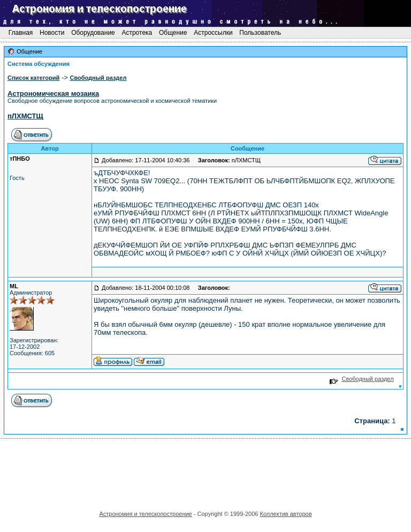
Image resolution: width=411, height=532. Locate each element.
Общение (173, 33)
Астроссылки (213, 33)
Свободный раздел (361, 379)
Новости (52, 33)
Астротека (137, 33)
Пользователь (260, 33)
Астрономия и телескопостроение (145, 514)
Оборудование (93, 33)
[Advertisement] (205, 471)
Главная (20, 33)
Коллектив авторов (286, 514)
